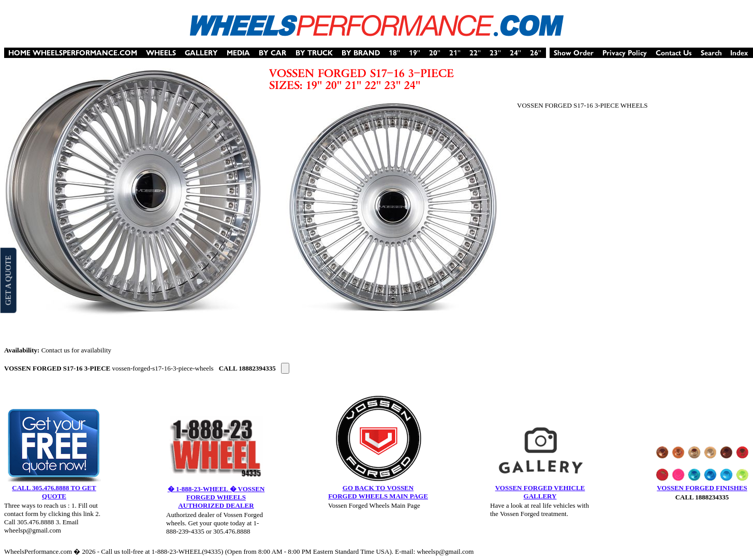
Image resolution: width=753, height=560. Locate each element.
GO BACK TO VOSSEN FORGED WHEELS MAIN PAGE (378, 492)
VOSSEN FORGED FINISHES (702, 488)
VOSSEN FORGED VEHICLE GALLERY (540, 492)
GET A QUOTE (8, 280)
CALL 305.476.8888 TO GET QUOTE (54, 492)
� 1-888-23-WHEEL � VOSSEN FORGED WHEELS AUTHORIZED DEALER (216, 497)
